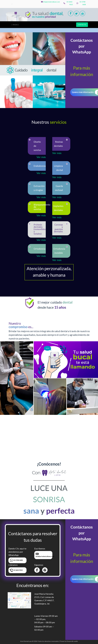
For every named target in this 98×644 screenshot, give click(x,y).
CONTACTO (82, 25)
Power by (63, 641)
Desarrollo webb (72, 641)
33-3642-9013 (68, 3)
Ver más (41, 157)
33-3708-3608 (81, 3)
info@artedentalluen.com (50, 2)
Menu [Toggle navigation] (15, 25)
